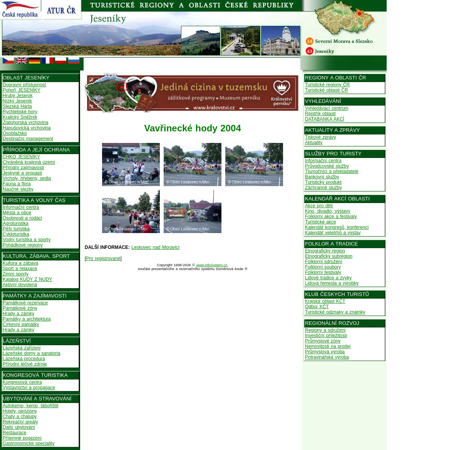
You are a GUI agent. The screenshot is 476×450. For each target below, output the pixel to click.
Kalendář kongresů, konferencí (337, 227)
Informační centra (21, 207)
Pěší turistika (16, 229)
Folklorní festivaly (323, 272)
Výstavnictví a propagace (29, 388)
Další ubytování (19, 427)
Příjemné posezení (22, 438)
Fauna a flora (17, 184)
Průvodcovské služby (327, 166)
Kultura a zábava (20, 263)
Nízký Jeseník (17, 101)
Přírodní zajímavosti (23, 168)
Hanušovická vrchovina (27, 128)
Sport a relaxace (20, 269)
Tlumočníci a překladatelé (332, 171)
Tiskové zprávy (321, 137)
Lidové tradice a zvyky (328, 278)
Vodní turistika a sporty (27, 240)
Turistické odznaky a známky (335, 312)
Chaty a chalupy (20, 416)
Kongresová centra (22, 382)
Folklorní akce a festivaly (331, 217)
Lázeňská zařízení (22, 348)
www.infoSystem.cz (212, 265)
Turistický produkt (323, 182)
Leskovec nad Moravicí (155, 247)
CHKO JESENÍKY (21, 157)
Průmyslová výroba (325, 352)
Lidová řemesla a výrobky (332, 283)
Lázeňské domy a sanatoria (32, 353)
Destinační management (28, 139)
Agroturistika (16, 223)
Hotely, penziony (20, 411)
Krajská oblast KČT (325, 301)
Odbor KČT (317, 307)
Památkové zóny (20, 308)
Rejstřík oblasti (320, 114)
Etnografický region (325, 251)
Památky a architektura (27, 319)
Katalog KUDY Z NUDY (27, 279)
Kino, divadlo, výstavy (328, 211)
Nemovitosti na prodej (328, 346)
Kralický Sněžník (20, 117)
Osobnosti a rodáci (22, 218)
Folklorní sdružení (323, 262)
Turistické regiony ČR (327, 85)
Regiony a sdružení (325, 330)
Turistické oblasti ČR (327, 90)
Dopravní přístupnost (24, 85)
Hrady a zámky (18, 314)
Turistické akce (321, 222)
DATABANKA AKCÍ (325, 119)
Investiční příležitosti (326, 336)
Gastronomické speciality (28, 443)
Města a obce (17, 213)
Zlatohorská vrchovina (25, 123)
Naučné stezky (18, 189)
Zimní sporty (16, 274)
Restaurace (14, 433)
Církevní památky (21, 324)
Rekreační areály (20, 422)
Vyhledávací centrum (327, 108)
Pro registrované (103, 259)
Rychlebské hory (20, 112)
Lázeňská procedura (24, 359)
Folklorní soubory (323, 267)
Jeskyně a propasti (22, 173)
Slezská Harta (17, 106)
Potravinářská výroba (327, 357)
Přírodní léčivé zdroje (25, 364)
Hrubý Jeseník (18, 96)
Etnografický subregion (329, 256)
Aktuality (314, 143)
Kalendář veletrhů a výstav (333, 233)
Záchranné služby (323, 188)
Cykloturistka (16, 234)
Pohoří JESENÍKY (22, 90)
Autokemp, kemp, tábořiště (31, 406)
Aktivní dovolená (20, 285)
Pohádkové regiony (23, 245)
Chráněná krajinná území (29, 162)
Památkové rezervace (25, 303)
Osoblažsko (15, 133)
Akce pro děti (319, 206)
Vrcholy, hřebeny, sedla (27, 178)
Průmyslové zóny (323, 341)
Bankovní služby (322, 177)
